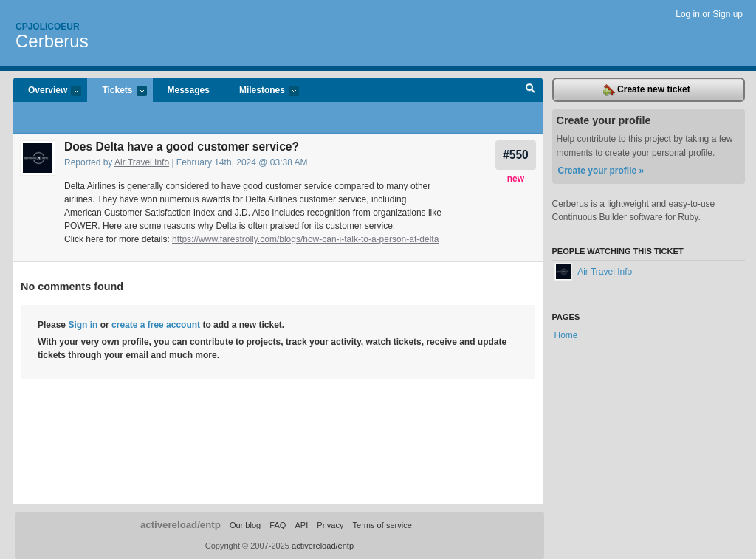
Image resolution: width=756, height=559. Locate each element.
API (301, 525)
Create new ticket (647, 90)
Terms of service (382, 525)
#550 (516, 155)
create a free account (156, 325)
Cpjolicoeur (48, 27)
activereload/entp (181, 525)
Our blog (245, 525)
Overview (47, 91)
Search (530, 90)
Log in (688, 14)
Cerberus (52, 41)
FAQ (278, 525)
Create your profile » (601, 171)
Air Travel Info (142, 162)
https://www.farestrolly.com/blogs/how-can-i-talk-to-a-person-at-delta (305, 239)
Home (566, 335)
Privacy (330, 525)
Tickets (117, 91)
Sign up (728, 14)
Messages (189, 90)
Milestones (262, 91)
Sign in (83, 325)
